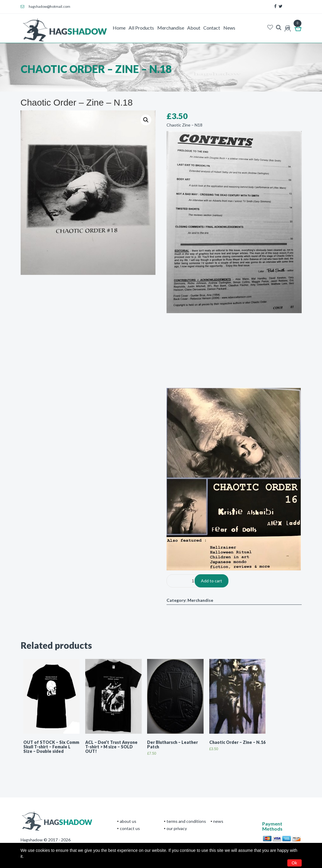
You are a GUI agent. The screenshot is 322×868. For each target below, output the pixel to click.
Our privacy (177, 828)
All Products (141, 28)
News (229, 28)
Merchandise (171, 28)
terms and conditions (186, 821)
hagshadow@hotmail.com (46, 6)
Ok (294, 863)
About (194, 28)
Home (119, 28)
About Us (128, 821)
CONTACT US (130, 828)
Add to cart (212, 581)
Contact (212, 28)
